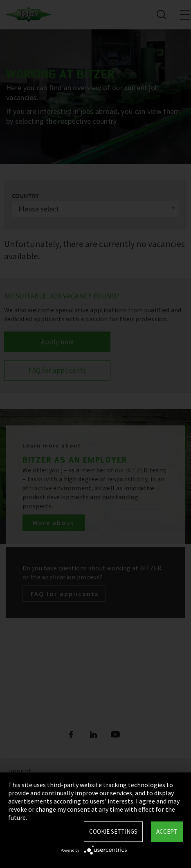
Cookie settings (113, 831)
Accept (167, 831)
